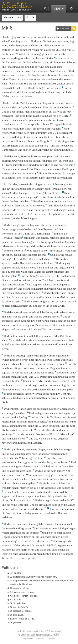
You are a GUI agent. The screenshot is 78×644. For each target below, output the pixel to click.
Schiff (35, 336)
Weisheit (20, 54)
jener (59, 533)
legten (42, 306)
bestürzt (45, 492)
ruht (16, 325)
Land (25, 377)
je (75, 413)
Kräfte (62, 165)
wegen (46, 189)
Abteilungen (63, 413)
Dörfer (5, 96)
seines (5, 193)
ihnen (23, 75)
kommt (42, 37)
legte (20, 505)
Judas (21, 67)
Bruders (14, 193)
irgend (58, 124)
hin (74, 289)
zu (20, 242)
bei (22, 71)
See (71, 466)
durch (34, 58)
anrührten (12, 558)
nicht (69, 58)
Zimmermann (14, 62)
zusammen (46, 344)
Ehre (60, 75)
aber (15, 169)
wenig (26, 325)
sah (29, 356)
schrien (66, 488)
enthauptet (32, 178)
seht (4, 398)
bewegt (24, 360)
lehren (34, 45)
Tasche (37, 116)
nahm (42, 417)
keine (29, 116)
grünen (15, 413)
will (72, 268)
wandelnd (44, 479)
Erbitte (6, 246)
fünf (52, 417)
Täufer (61, 161)
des (41, 263)
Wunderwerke (10, 58)
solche (62, 54)
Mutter (24, 259)
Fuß (7, 344)
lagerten (43, 413)
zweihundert (13, 389)
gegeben (44, 54)
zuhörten (59, 45)
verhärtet (7, 517)
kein (35, 84)
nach (66, 201)
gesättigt (7, 434)
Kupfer (18, 573)
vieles (8, 218)
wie (4, 173)
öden (59, 321)
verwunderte (9, 92)
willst (40, 246)
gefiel (53, 238)
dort (24, 37)
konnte (22, 84)
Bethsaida (43, 454)
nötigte (24, 449)
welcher (6, 133)
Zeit (44, 329)
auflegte (40, 88)
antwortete (38, 381)
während (7, 458)
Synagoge (21, 45)
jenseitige (20, 454)
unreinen (58, 107)
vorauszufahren (58, 454)
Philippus (24, 193)
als (65, 112)
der (13, 45)
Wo (52, 124)
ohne (54, 75)
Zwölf (24, 103)
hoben (5, 306)
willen (26, 280)
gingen (66, 141)
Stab (11, 116)
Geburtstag (8, 229)
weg (30, 37)
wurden (35, 492)
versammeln (29, 312)
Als (41, 483)
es (31, 297)
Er (5, 184)
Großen (28, 229)
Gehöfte (51, 545)
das (54, 50)
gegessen (63, 439)
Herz (61, 513)
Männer (37, 443)
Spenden (51, 639)
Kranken (6, 550)
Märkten (25, 550)
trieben (64, 146)
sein (57, 156)
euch (26, 133)
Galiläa (26, 234)
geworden (58, 41)
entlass (61, 373)
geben (71, 246)
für (69, 321)
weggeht (56, 129)
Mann (71, 210)
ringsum (15, 96)
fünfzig (23, 417)
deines (5, 201)
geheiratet (48, 193)
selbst (38, 321)
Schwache (43, 150)
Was (30, 251)
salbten (27, 150)
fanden (23, 329)
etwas (72, 377)
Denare (25, 389)
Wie (34, 394)
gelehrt (47, 317)
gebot (13, 112)
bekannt (6, 161)
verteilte (14, 430)
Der (38, 242)
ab (63, 137)
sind (47, 67)
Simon (34, 67)
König (17, 156)
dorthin (34, 344)
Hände (48, 58)
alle (39, 409)
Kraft (47, 577)
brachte (57, 293)
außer (67, 75)
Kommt (26, 321)
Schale (37, 272)
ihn (8, 189)
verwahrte (21, 214)
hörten (55, 301)
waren (49, 325)
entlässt (38, 458)
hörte (34, 156)
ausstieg (21, 356)
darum (38, 165)
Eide (4, 280)
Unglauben (40, 92)
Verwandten (49, 79)
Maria (41, 62)
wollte (5, 205)
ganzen (67, 533)
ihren (31, 92)
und (35, 37)
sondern (6, 120)
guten (56, 496)
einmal (38, 329)
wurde (41, 276)
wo (22, 541)
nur (69, 112)
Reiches (42, 255)
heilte (58, 88)
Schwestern (8, 71)
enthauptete (14, 293)
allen (17, 344)
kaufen (16, 381)
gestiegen (70, 528)
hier (18, 71)
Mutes (64, 496)
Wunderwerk (45, 84)
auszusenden (9, 107)
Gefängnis (20, 189)
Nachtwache (20, 479)
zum (37, 141)
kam (37, 225)
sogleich (6, 268)
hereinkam (29, 238)
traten (39, 368)
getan (25, 317)
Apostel (18, 312)
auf (51, 112)
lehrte (28, 96)
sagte (72, 173)
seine (52, 37)
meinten (24, 488)
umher (15, 537)
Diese (59, 259)
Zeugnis (45, 141)
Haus (5, 84)
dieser (48, 50)
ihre (61, 234)
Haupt (24, 263)
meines (33, 255)
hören (5, 137)
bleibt (28, 129)
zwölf (49, 434)
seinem (68, 79)
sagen (36, 385)
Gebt (72, 381)
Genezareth (8, 528)
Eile (18, 268)
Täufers (48, 263)
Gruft (61, 306)
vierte (9, 479)
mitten (54, 466)
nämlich (30, 184)
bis (34, 129)
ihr (23, 251)
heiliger (63, 210)
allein (5, 325)
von (19, 37)
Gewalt (38, 107)
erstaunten (8, 50)
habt (52, 394)
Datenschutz (40, 639)
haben (26, 201)
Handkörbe (59, 434)
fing (72, 41)
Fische (5, 402)
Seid (50, 496)
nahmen (45, 71)
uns (27, 71)
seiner (5, 79)
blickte (14, 422)
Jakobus (71, 62)
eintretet (13, 129)
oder (23, 545)
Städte (33, 545)
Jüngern (22, 426)
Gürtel (65, 116)
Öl (55, 150)
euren (12, 141)
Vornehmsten (9, 234)
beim (54, 471)
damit (73, 373)
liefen (72, 340)
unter (30, 79)
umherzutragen (11, 541)
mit (16, 242)
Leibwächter (9, 289)
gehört (56, 214)
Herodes (26, 156)
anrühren (37, 554)
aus (72, 141)
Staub (58, 137)
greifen (68, 184)
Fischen (21, 439)
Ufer (28, 454)
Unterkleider (9, 124)
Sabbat (47, 41)
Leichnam (23, 306)
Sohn (30, 62)
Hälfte (25, 255)
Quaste (6, 554)
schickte (47, 284)
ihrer (16, 259)
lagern (63, 409)
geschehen (24, 58)
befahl (26, 289)
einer (15, 173)
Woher (35, 50)
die (28, 54)
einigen (6, 88)
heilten (66, 150)
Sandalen (17, 120)
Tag (32, 225)
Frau (69, 189)
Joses (10, 67)
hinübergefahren (37, 524)
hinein (40, 268)
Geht (63, 394)
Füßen (19, 141)
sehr (48, 276)
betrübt (55, 276)
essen (59, 329)
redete (64, 492)
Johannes (47, 161)
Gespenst (50, 488)
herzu (31, 103)
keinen (5, 364)
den (59, 116)
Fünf (62, 398)
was (69, 50)
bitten (51, 259)
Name (63, 156)
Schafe (57, 360)
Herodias (56, 189)
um (69, 276)
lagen (32, 242)
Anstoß (54, 71)
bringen (52, 289)
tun (55, 84)
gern (35, 218)
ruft (14, 103)
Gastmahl (40, 234)
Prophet (36, 75)
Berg (50, 462)
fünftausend (25, 443)
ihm (26, 41)
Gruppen (54, 409)
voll (67, 434)
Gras (23, 413)
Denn (51, 156)
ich (23, 178)
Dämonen (7, 150)
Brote (32, 389)
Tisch (25, 242)
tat (73, 214)
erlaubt (61, 197)
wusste (24, 210)
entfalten (17, 577)
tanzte (45, 238)
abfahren (38, 340)
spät (15, 368)
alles (9, 317)
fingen (28, 537)
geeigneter (23, 225)
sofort (19, 272)
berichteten (69, 312)
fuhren (17, 336)
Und (6, 37)
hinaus (30, 137)
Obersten (48, 229)
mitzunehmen (40, 112)
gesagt (33, 197)
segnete (43, 422)
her (44, 321)
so (59, 554)
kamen (63, 301)
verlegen (31, 592)
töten (17, 205)
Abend (12, 466)
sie (54, 103)
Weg (60, 112)
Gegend (6, 537)
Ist (57, 58)
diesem (35, 54)
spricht (6, 321)
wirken (46, 165)
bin (3, 500)
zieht (49, 120)
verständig (25, 513)
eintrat (6, 545)
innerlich (14, 360)
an (6, 45)
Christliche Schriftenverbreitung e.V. (37, 635)
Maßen (71, 505)
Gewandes (25, 554)
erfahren (34, 398)
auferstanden (21, 165)
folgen (20, 41)
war (36, 466)
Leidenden (46, 537)
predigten (12, 146)
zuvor (5, 349)
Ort (13, 133)
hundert (6, 417)
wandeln (6, 488)
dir (48, 197)
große (43, 356)
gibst (14, 276)
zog (58, 92)
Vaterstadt (62, 37)
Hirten (13, 364)
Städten (25, 344)
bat (51, 268)
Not (68, 471)
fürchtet (14, 500)
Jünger (12, 41)
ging (14, 37)
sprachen (25, 50)
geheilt (32, 558)
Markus (8, 17)
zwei (62, 103)
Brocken (40, 434)
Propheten (28, 173)
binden (30, 189)
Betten (65, 537)
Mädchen (70, 242)
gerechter (47, 210)
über (25, 92)
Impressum (28, 639)
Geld (50, 116)
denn (50, 205)
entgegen (50, 475)
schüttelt (44, 137)
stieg (46, 500)
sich (19, 92)
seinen (38, 79)
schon (8, 368)
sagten (37, 161)
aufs (19, 377)
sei (39, 488)
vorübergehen (27, 483)
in (48, 37)
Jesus (5, 75)
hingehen (11, 377)
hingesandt (41, 184)
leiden (5, 475)
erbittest (58, 251)
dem (62, 242)
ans (19, 524)
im (12, 189)
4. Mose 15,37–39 (25, 619)
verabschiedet (10, 462)
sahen (25, 340)
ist (43, 75)
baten (43, 550)
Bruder (58, 62)
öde (26, 373)
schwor (17, 251)
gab (25, 107)
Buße (31, 146)
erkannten (54, 340)
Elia (36, 169)
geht (23, 137)
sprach (12, 75)
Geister (68, 107)
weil (33, 193)
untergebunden (31, 120)
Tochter (18, 238)
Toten (9, 165)
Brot (22, 116)
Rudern (61, 471)
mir (17, 246)
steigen (68, 449)
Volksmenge (54, 356)
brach (57, 422)
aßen (49, 430)
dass (22, 146)
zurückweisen (16, 284)
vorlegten (54, 426)
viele (46, 45)
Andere (8, 169)
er (36, 210)
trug (52, 201)
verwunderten (32, 509)
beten (64, 462)
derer (19, 280)
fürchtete (69, 205)
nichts (28, 112)
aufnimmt (42, 133)
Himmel (33, 422)
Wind (29, 475)
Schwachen (17, 88)
